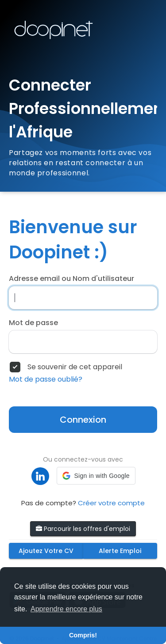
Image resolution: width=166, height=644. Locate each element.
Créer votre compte (111, 503)
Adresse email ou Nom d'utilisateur (71, 279)
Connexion (83, 420)
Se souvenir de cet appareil (75, 367)
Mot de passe (33, 323)
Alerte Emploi (120, 551)
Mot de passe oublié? (46, 379)
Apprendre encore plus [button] (66, 609)
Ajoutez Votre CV (46, 551)
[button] (96, 476)
